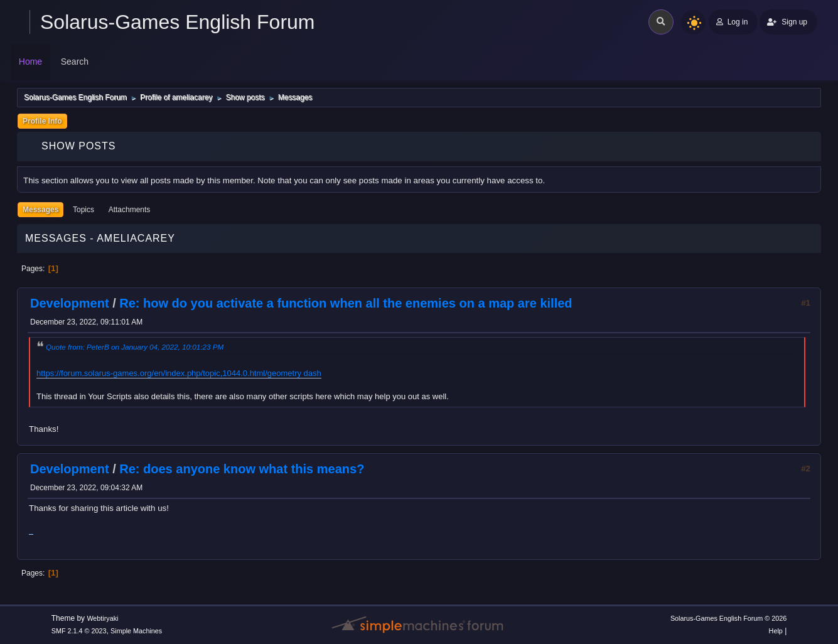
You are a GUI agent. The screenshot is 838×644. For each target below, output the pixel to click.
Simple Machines (136, 631)
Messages (40, 210)
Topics (83, 210)
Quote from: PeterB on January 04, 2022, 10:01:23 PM (135, 347)
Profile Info (42, 121)
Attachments (130, 210)
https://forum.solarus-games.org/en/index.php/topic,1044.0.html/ (152, 373)
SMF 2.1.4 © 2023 (79, 631)
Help (776, 631)
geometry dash (294, 373)
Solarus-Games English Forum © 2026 (728, 618)
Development (70, 303)
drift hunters (31, 534)
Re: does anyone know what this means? (242, 469)
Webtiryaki (102, 618)
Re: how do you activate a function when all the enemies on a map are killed (346, 303)
